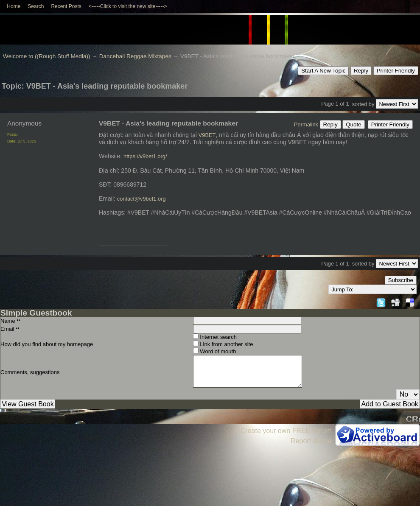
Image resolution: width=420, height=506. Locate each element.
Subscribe (401, 280)
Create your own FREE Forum (286, 431)
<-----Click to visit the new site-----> (128, 6)
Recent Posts (66, 6)
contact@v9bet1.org (141, 199)
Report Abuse (311, 441)
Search (36, 6)
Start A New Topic (323, 71)
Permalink (306, 124)
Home (14, 6)
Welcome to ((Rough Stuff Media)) (47, 56)
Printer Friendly (396, 71)
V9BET (207, 135)
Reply (361, 71)
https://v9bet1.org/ (145, 156)
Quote (353, 124)
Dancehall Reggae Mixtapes (135, 56)
